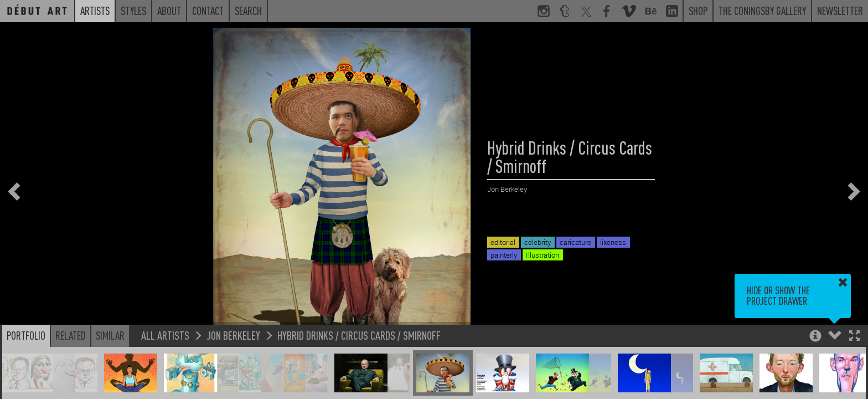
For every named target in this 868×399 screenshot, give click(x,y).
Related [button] (71, 335)
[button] (854, 337)
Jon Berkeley (233, 335)
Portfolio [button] (26, 335)
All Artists (165, 335)
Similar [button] (110, 335)
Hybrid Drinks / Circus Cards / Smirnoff (359, 335)
